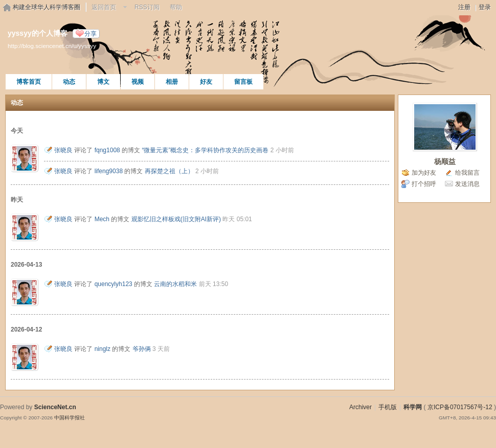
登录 (485, 7)
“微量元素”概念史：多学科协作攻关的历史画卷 (205, 150)
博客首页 (29, 82)
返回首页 (104, 7)
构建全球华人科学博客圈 (47, 7)
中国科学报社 (70, 418)
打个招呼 (424, 184)
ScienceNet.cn (55, 407)
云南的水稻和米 (175, 284)
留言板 (243, 82)
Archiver (360, 407)
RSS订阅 (147, 7)
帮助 (176, 7)
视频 (138, 82)
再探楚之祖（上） (169, 171)
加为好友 (424, 173)
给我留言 (467, 173)
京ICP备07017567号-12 (460, 407)
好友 (206, 82)
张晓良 (63, 150)
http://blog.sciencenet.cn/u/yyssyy (52, 46)
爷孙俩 (142, 349)
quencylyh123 (114, 284)
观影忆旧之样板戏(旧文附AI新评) (176, 219)
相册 (172, 82)
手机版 (388, 407)
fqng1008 (107, 150)
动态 (69, 82)
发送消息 (467, 184)
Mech (102, 219)
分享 (91, 34)
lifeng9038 (109, 171)
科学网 (413, 407)
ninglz (103, 349)
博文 (103, 82)
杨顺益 (445, 161)
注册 (464, 7)
